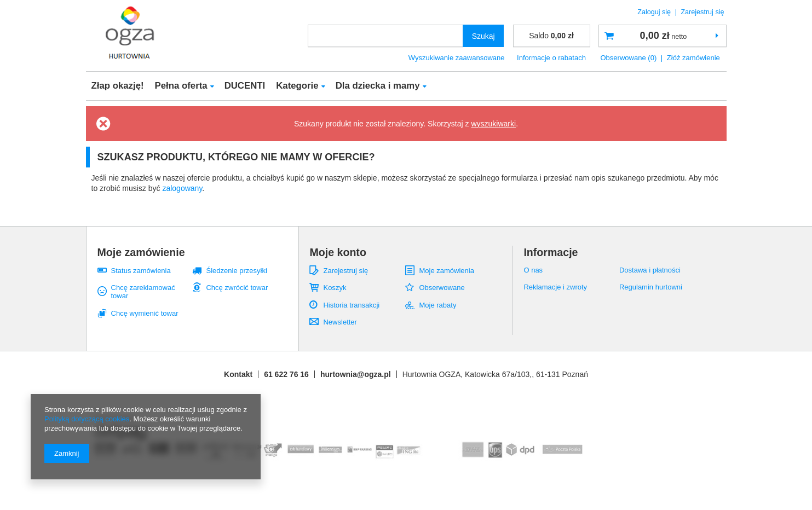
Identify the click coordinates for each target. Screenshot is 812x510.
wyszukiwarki (493, 124)
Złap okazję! (118, 86)
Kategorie (297, 86)
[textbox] (385, 36)
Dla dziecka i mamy (378, 86)
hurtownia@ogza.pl (356, 374)
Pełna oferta (181, 86)
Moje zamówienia (447, 271)
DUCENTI (245, 86)
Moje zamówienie (141, 252)
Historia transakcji (351, 305)
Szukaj (483, 36)
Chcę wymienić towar (145, 313)
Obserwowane (442, 288)
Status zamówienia (141, 271)
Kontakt (238, 374)
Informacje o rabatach (551, 58)
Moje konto (338, 252)
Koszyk (335, 288)
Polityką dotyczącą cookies (87, 419)
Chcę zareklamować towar (143, 292)
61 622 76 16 (286, 374)
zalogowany (182, 188)
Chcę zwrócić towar (237, 288)
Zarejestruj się (702, 12)
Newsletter (340, 322)
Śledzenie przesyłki (236, 271)
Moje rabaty (437, 305)
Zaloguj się (655, 12)
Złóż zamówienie (693, 58)
